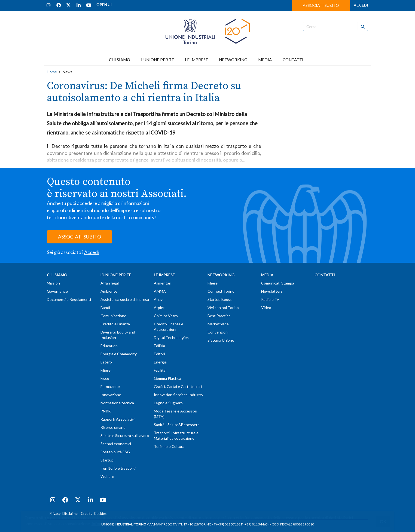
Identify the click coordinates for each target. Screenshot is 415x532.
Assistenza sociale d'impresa (125, 299)
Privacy (55, 514)
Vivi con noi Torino (223, 308)
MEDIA (265, 60)
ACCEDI (361, 5)
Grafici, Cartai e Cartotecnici (178, 386)
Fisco (105, 378)
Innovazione (111, 395)
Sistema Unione (221, 340)
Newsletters (272, 291)
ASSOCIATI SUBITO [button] (321, 5)
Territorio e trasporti (118, 468)
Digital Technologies (171, 337)
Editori (159, 354)
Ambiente (109, 291)
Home (52, 72)
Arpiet (159, 308)
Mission (53, 283)
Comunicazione (113, 316)
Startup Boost (220, 299)
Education (109, 346)
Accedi (91, 252)
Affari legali (110, 283)
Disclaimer (71, 514)
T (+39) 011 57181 (227, 524)
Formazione (110, 386)
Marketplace (218, 324)
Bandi (105, 308)
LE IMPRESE (196, 60)
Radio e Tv (270, 299)
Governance (57, 291)
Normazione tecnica (117, 403)
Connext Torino (221, 291)
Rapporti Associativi (118, 419)
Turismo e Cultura (169, 446)
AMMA (160, 291)
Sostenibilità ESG (115, 452)
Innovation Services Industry (178, 395)
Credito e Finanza (115, 324)
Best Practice (219, 316)
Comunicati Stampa (278, 283)
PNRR (106, 411)
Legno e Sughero (168, 403)
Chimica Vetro (166, 316)
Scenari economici (116, 444)
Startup (107, 460)
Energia (160, 362)
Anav (158, 299)
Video (266, 308)
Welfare (107, 476)
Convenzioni (218, 332)
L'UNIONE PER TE (158, 60)
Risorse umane (113, 427)
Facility (160, 370)
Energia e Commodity (119, 354)
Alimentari (163, 283)
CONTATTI (293, 60)
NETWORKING (233, 60)
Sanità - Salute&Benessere (177, 425)
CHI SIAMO (120, 60)
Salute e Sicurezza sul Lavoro (125, 435)
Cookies (100, 514)
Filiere (106, 370)
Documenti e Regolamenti (69, 299)
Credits (86, 514)
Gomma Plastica (167, 378)
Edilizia (159, 346)
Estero (106, 362)
